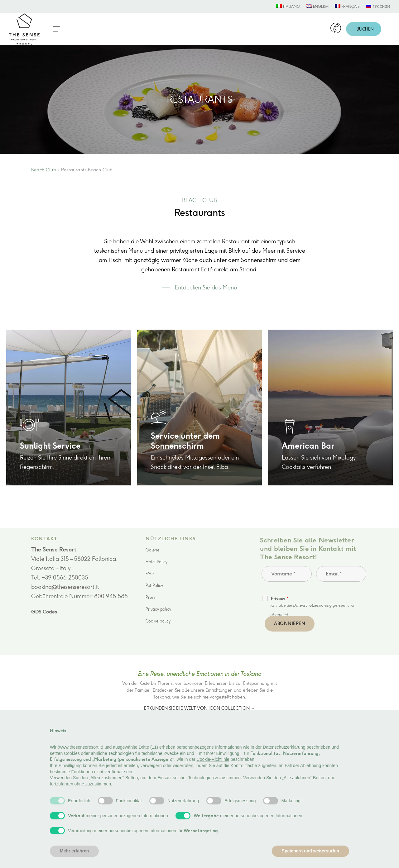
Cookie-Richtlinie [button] (213, 759)
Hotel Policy (156, 562)
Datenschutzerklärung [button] (284, 747)
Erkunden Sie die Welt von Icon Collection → (200, 708)
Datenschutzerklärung (312, 605)
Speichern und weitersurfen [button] (310, 851)
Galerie (152, 550)
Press (151, 597)
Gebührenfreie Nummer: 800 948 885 (79, 596)
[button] (57, 29)
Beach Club (44, 170)
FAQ (150, 574)
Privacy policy (158, 609)
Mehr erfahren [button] (74, 851)
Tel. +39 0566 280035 (60, 578)
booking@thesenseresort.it (65, 587)
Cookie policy (158, 621)
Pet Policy (154, 586)
